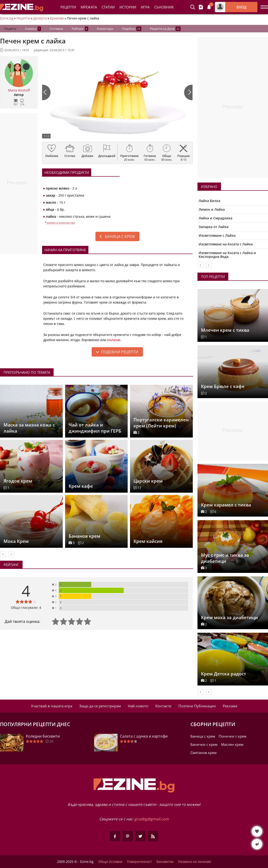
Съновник (164, 7)
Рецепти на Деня (165, 29)
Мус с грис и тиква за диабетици (225, 558)
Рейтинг (80, 29)
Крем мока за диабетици (229, 617)
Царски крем (148, 481)
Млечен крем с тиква (225, 330)
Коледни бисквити (43, 736)
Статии (108, 7)
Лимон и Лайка (212, 209)
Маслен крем (232, 744)
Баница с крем (120, 236)
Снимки (33, 29)
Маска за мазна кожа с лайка (29, 428)
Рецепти (68, 7)
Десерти (40, 18)
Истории (128, 7)
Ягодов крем (18, 481)
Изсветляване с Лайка (217, 235)
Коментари (105, 29)
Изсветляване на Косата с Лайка (226, 244)
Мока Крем (16, 541)
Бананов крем (85, 536)
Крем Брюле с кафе (223, 386)
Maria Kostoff (19, 90)
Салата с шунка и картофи (144, 736)
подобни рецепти (120, 352)
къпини (114, 340)
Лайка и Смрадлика (215, 218)
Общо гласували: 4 (26, 607)
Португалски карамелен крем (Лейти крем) (161, 423)
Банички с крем (204, 744)
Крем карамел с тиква (226, 505)
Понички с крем (233, 736)
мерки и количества (61, 223)
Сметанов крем (203, 753)
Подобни (132, 29)
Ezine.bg (7, 18)
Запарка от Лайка (214, 227)
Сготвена (56, 29)
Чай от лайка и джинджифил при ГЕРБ (95, 428)
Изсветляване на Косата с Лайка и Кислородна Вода (227, 255)
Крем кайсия (148, 541)
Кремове (57, 18)
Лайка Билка (209, 201)
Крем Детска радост (224, 674)
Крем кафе (81, 486)
